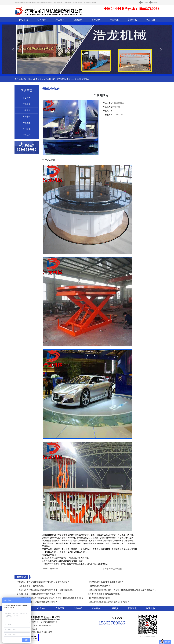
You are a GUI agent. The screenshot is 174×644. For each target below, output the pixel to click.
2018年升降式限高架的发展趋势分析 (104, 594)
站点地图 (145, 2)
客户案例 (96, 20)
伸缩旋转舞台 (116, 569)
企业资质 (78, 20)
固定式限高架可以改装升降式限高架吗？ (106, 582)
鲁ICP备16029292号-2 (49, 622)
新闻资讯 (132, 20)
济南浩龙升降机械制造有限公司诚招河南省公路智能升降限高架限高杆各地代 (50, 598)
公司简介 (42, 20)
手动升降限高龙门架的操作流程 (30, 586)
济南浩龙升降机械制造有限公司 (42, 79)
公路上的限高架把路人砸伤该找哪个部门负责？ (109, 602)
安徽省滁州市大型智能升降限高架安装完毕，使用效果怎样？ (43, 582)
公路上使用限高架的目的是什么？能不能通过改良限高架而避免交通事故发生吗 (122, 590)
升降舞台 (54, 569)
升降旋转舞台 (73, 79)
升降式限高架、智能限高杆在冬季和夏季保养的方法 (39, 594)
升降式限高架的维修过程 (99, 586)
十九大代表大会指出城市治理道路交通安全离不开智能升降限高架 (45, 590)
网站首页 (24, 20)
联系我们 (155, 2)
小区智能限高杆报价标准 (99, 598)
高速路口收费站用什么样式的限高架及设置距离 (37, 602)
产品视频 (114, 20)
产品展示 (60, 20)
